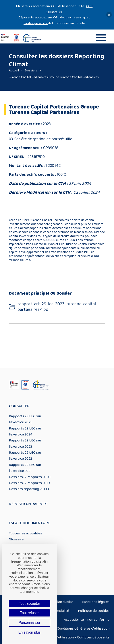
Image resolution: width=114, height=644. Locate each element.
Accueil (14, 70)
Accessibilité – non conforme (87, 620)
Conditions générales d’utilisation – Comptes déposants (65, 637)
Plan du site (64, 602)
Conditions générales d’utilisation (83, 628)
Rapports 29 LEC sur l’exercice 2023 (25, 443)
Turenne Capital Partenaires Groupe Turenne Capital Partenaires (54, 77)
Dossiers (31, 70)
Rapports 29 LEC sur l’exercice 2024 (25, 431)
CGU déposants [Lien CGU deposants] (65, 17)
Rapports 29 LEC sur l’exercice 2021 (25, 468)
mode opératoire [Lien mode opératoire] (36, 23)
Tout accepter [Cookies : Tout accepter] (29, 604)
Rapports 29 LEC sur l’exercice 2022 (25, 456)
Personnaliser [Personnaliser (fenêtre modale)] (29, 623)
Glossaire (16, 539)
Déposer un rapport (28, 504)
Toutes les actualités (25, 533)
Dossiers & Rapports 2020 (30, 477)
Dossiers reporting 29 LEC (30, 489)
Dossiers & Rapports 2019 (29, 483)
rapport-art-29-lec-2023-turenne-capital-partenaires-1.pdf (58, 307)
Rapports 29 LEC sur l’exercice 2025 (25, 419)
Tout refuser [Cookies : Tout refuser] (29, 613)
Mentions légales (96, 602)
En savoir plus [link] (30, 632)
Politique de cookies (94, 611)
